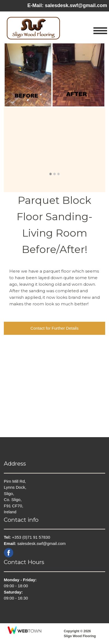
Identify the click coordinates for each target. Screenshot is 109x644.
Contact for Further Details (55, 328)
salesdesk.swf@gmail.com (76, 5)
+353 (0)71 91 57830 (31, 537)
